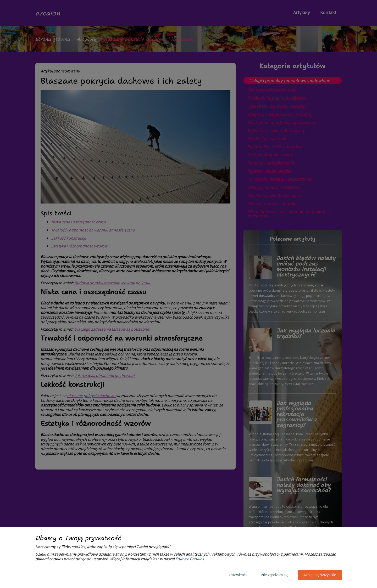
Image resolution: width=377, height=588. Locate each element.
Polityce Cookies (190, 559)
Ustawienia (238, 575)
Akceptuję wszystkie (320, 575)
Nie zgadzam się (275, 575)
